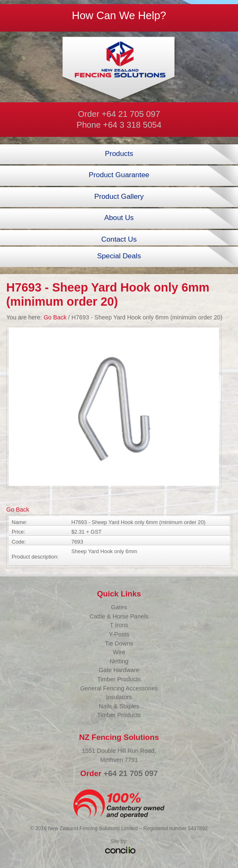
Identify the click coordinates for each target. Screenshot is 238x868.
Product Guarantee (119, 175)
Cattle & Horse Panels (119, 616)
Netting (119, 661)
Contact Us (119, 239)
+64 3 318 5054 (132, 125)
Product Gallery (119, 196)
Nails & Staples (119, 706)
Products (119, 153)
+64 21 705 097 (131, 114)
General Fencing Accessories (119, 688)
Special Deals (119, 256)
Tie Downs (119, 643)
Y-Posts (119, 634)
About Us (119, 218)
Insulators (119, 697)
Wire (119, 652)
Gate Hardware (119, 670)
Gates (119, 607)
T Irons (119, 625)
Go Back (55, 317)
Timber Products (119, 679)
